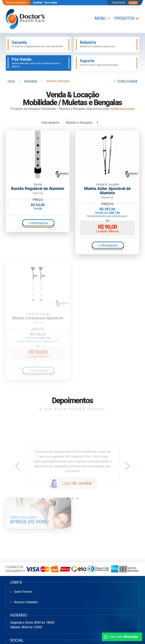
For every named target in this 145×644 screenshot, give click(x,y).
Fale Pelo (121, 637)
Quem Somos (23, 592)
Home (11, 81)
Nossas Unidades (26, 602)
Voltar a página (125, 81)
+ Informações (38, 223)
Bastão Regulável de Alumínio (38, 189)
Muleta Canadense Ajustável (38, 318)
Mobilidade (31, 81)
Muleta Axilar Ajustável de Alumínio (107, 191)
